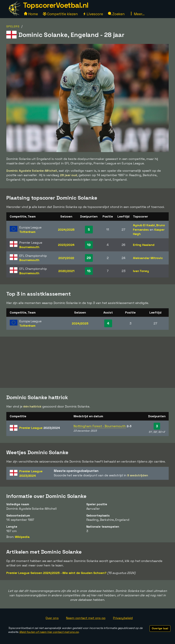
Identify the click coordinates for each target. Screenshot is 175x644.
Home (31, 14)
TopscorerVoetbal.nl (56, 5)
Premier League (40, 428)
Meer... (137, 14)
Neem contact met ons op (86, 618)
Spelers (13, 26)
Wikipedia (22, 537)
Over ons (52, 618)
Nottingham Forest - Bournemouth (100, 426)
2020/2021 (66, 271)
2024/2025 (66, 230)
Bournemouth (29, 247)
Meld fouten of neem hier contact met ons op (49, 632)
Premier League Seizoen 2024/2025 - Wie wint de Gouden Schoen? (56, 573)
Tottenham (27, 232)
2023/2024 (66, 245)
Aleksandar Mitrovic (148, 258)
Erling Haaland (144, 245)
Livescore (93, 14)
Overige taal (160, 628)
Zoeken (116, 14)
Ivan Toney (141, 271)
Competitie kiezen (60, 14)
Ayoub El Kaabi (144, 225)
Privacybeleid (123, 618)
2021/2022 (66, 258)
